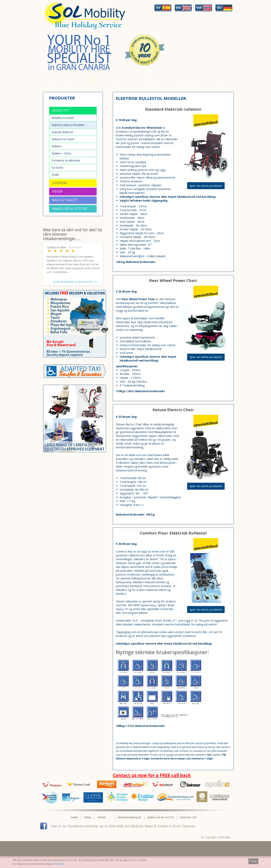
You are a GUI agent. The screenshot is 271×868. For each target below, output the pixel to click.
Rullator (56, 146)
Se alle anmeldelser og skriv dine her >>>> (76, 282)
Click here (59, 864)
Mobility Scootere (63, 118)
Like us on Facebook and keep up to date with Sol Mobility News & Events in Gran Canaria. (123, 826)
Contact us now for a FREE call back (152, 775)
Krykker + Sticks (61, 153)
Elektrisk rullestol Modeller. (68, 125)
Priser (91, 80)
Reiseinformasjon (152, 80)
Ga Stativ (57, 168)
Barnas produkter (192, 80)
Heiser (57, 191)
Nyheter (117, 80)
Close (253, 861)
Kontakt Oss (224, 80)
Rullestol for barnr (63, 139)
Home (51, 80)
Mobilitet (61, 110)
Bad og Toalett (65, 200)
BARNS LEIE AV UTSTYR (69, 209)
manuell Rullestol (62, 132)
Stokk (55, 175)
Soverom (60, 183)
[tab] (73, 111)
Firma (70, 80)
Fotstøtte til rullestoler (66, 160)
